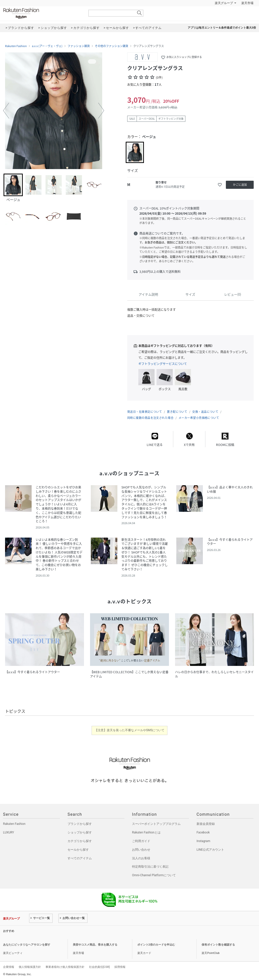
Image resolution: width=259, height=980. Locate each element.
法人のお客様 (141, 858)
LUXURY (9, 832)
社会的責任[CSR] (99, 967)
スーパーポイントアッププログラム (156, 824)
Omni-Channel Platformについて (154, 875)
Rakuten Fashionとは (146, 832)
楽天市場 (247, 3)
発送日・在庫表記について (145, 412)
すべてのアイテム (80, 858)
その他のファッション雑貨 (112, 46)
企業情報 (9, 967)
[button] (6, 111)
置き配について (177, 412)
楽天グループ (224, 3)
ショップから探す (80, 832)
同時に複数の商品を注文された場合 (150, 418)
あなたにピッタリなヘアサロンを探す (27, 945)
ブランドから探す (80, 824)
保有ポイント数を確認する (218, 945)
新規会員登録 (206, 824)
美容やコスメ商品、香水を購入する (95, 945)
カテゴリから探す (80, 841)
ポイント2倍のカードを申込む (156, 945)
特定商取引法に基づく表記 (150, 867)
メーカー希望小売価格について (199, 418)
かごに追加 (240, 185)
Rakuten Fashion (42, 13)
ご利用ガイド (141, 841)
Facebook (203, 832)
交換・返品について (205, 412)
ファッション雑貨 (79, 46)
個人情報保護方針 (30, 967)
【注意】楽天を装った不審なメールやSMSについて (130, 730)
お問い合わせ (141, 850)
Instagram (203, 841)
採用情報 (120, 967)
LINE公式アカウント (210, 850)
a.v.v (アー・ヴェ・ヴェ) (47, 46)
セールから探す (78, 850)
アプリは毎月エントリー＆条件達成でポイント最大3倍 (222, 28)
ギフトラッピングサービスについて (163, 364)
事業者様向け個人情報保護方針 (65, 967)
